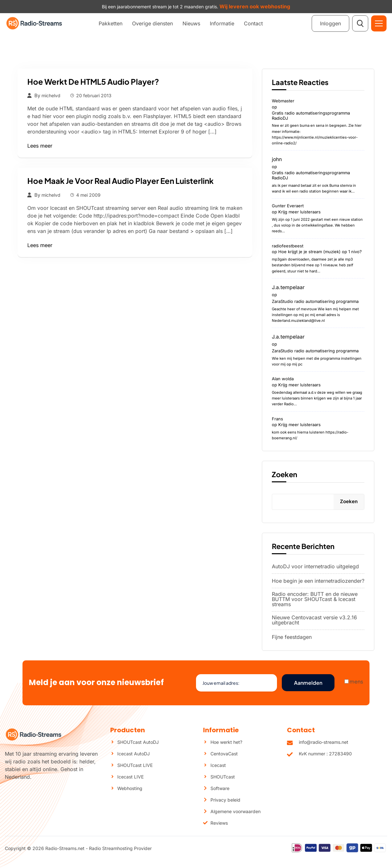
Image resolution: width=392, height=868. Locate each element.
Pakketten (111, 23)
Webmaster (283, 101)
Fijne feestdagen (292, 638)
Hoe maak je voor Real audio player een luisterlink (120, 181)
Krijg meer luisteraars (299, 212)
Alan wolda (283, 380)
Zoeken (285, 475)
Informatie (222, 23)
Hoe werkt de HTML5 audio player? (93, 82)
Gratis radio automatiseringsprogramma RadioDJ (311, 116)
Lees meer (40, 146)
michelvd (51, 96)
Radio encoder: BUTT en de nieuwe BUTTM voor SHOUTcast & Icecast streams (315, 600)
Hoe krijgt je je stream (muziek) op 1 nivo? (320, 252)
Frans (277, 420)
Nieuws (191, 23)
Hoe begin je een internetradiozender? (318, 581)
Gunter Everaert (288, 206)
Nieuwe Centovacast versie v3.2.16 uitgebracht (314, 621)
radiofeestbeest (288, 246)
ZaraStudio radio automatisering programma (315, 302)
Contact (253, 23)
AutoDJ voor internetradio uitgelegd (315, 567)
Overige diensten (152, 23)
